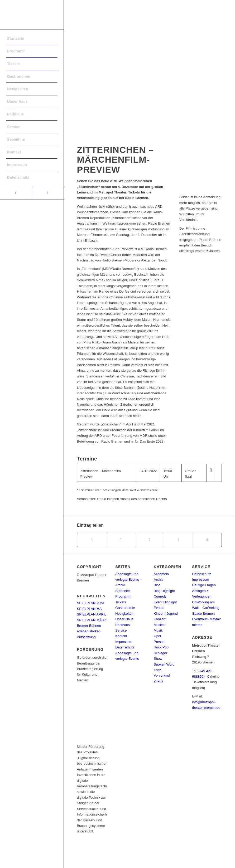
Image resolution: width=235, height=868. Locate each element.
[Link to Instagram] (47, 193)
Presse (159, 642)
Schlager (160, 653)
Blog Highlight (164, 591)
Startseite (123, 591)
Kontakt (121, 636)
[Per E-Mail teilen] (207, 540)
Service (121, 630)
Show (158, 659)
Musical (160, 625)
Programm (123, 596)
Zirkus (158, 681)
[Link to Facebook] (16, 193)
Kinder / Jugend (166, 614)
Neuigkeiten (124, 614)
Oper (158, 636)
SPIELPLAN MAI (90, 609)
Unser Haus (124, 619)
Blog (157, 585)
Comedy (160, 596)
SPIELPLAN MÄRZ (92, 620)
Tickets (121, 602)
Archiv (159, 580)
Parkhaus (123, 625)
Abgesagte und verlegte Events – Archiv (128, 580)
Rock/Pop (161, 647)
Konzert (160, 619)
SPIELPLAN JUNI (91, 603)
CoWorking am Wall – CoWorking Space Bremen (206, 608)
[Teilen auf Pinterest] (178, 540)
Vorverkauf (162, 675)
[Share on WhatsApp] (150, 540)
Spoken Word (164, 664)
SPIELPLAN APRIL (92, 614)
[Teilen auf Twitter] (121, 540)
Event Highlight (165, 602)
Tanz (157, 670)
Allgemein (161, 574)
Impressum (124, 642)
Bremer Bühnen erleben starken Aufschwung (89, 631)
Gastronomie (125, 608)
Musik (158, 630)
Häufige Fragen (204, 585)
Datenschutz (125, 647)
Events (159, 608)
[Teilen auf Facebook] (92, 540)
